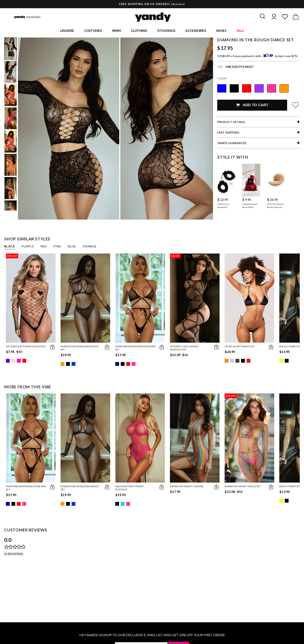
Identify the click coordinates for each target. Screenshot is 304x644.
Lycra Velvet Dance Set (240, 347)
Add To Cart (252, 105)
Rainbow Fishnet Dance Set (243, 487)
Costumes (93, 31)
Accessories (196, 31)
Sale (240, 31)
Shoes (221, 31)
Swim (116, 31)
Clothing (139, 31)
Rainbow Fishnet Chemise (187, 487)
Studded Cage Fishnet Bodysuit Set (184, 348)
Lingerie (67, 31)
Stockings (166, 31)
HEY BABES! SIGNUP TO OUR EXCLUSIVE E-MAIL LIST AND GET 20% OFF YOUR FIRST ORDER (152, 635)
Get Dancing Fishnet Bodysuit (26, 347)
